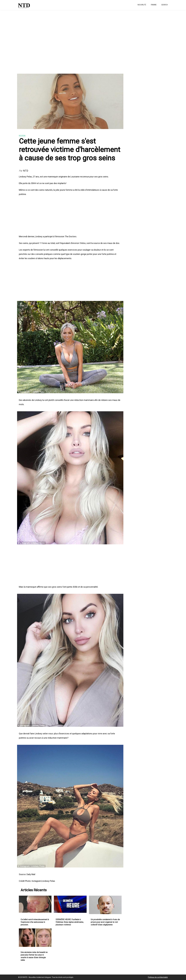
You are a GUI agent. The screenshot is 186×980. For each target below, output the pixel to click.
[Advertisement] (71, 40)
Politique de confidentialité (158, 977)
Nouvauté (142, 5)
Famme (154, 5)
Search (165, 5)
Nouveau (22, 136)
